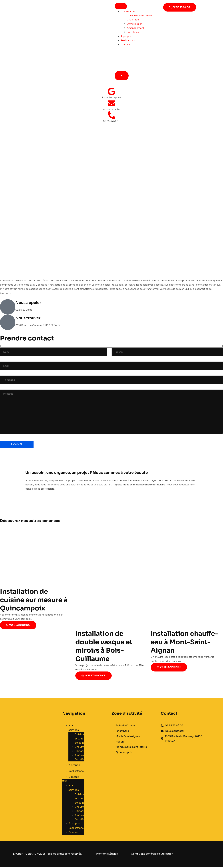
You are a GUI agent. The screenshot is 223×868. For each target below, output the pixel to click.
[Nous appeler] (8, 307)
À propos (126, 36)
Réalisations (128, 40)
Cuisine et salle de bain (140, 15)
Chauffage (133, 20)
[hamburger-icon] (121, 6)
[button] (73, 783)
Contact (125, 45)
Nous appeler (28, 303)
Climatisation (135, 24)
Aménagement (135, 28)
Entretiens (133, 32)
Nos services (128, 11)
